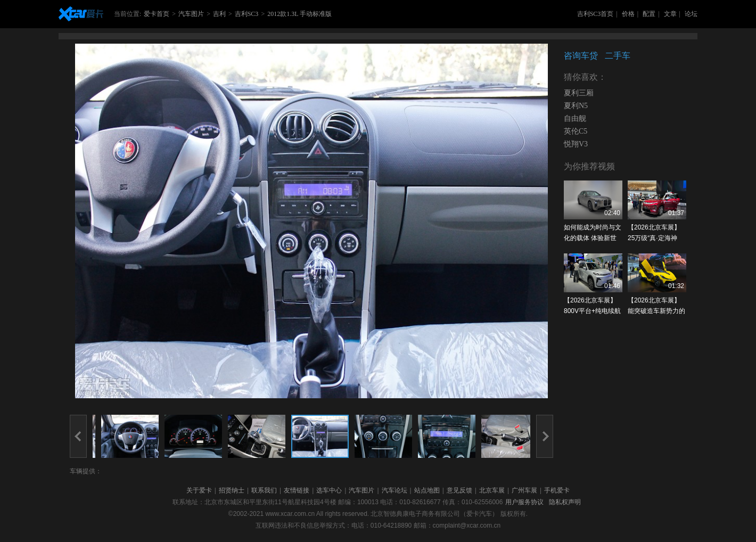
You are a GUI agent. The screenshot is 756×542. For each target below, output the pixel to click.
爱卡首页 (157, 14)
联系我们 (264, 490)
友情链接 (297, 490)
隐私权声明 (565, 502)
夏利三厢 (579, 93)
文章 (670, 14)
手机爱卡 (557, 490)
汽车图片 (191, 14)
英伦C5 (576, 131)
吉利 (219, 14)
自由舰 (575, 118)
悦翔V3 (576, 144)
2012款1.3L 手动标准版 (299, 14)
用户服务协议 (524, 502)
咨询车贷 (581, 56)
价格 (628, 14)
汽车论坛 (395, 490)
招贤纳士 (232, 490)
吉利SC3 (247, 14)
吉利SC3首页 (595, 14)
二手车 (618, 56)
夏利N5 (576, 106)
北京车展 (492, 490)
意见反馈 (459, 490)
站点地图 (427, 490)
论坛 (691, 14)
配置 (649, 14)
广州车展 (524, 490)
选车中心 (329, 490)
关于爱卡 (199, 490)
